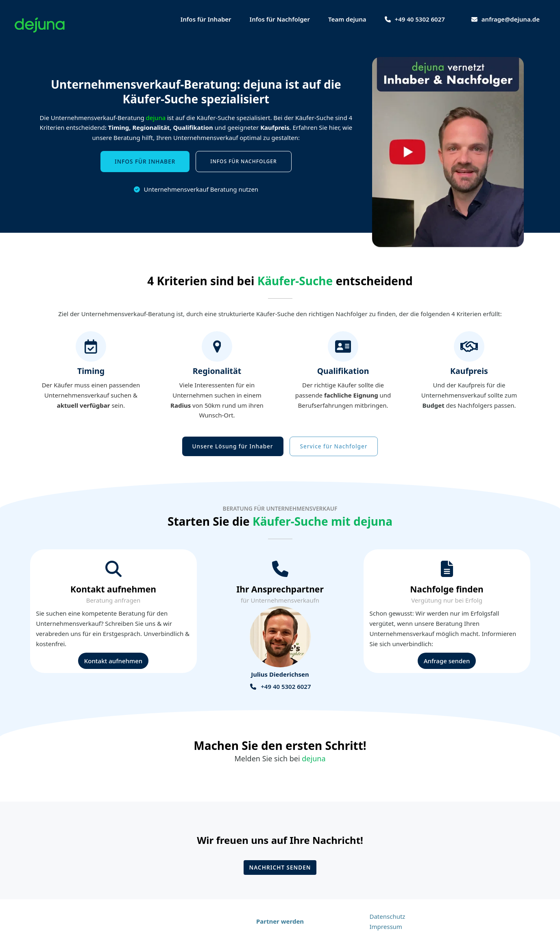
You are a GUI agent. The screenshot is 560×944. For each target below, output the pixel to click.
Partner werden (280, 921)
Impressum (386, 927)
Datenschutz (388, 916)
